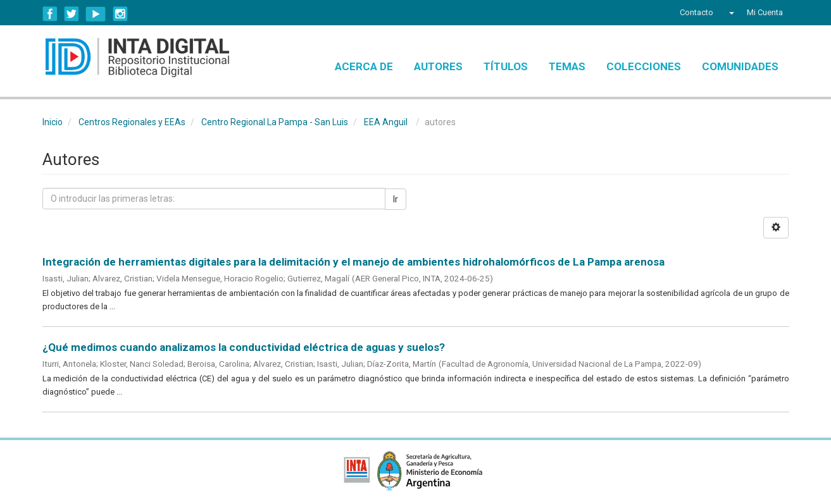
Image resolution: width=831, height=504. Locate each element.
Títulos (506, 66)
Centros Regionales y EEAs (132, 122)
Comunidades (740, 66)
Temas (567, 66)
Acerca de (364, 66)
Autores (438, 66)
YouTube (96, 14)
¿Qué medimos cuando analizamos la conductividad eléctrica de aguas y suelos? (244, 347)
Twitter (72, 14)
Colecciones (644, 66)
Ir (396, 199)
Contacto (697, 12)
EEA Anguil (386, 122)
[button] (730, 13)
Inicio (53, 122)
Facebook (50, 14)
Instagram (120, 14)
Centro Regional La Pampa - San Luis (275, 122)
